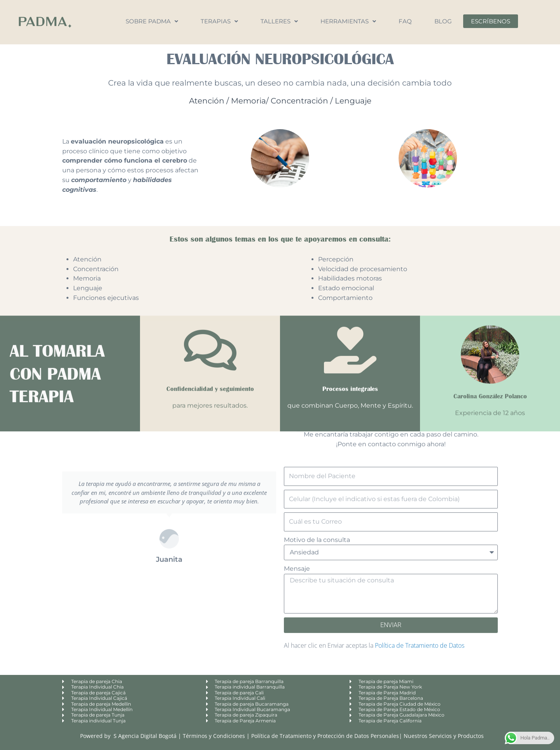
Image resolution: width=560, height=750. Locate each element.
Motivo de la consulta (317, 362)
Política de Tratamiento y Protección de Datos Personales (325, 736)
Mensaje (297, 391)
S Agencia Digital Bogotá (145, 736)
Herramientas (348, 21)
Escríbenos (491, 21)
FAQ (405, 21)
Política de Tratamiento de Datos (420, 467)
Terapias (219, 21)
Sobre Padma (152, 21)
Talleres (279, 21)
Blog (443, 21)
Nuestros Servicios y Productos (444, 736)
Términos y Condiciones (215, 736)
